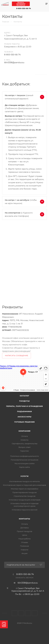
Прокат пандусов (24, 531)
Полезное (24, 546)
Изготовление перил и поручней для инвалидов (24, 485)
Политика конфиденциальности (24, 456)
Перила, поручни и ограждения (24, 406)
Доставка (24, 528)
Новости (24, 550)
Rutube (19, 74)
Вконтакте (5, 74)
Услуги (24, 476)
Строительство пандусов (25, 496)
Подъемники (24, 411)
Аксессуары (24, 417)
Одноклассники (12, 74)
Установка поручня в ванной (25, 510)
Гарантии (24, 451)
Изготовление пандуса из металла (24, 481)
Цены (25, 535)
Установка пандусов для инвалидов (25, 500)
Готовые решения (25, 422)
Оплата (25, 436)
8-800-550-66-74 (24, 8)
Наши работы (24, 539)
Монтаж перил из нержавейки (25, 489)
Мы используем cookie (25, 463)
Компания (24, 431)
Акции (24, 553)
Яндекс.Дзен (26, 74)
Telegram (38, 4)
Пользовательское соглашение (24, 460)
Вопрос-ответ (25, 447)
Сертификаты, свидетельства (25, 444)
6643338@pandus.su (14, 62)
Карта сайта (24, 467)
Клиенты (24, 440)
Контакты (24, 519)
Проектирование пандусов (24, 492)
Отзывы (25, 542)
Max (33, 4)
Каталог (25, 396)
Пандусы (25, 401)
